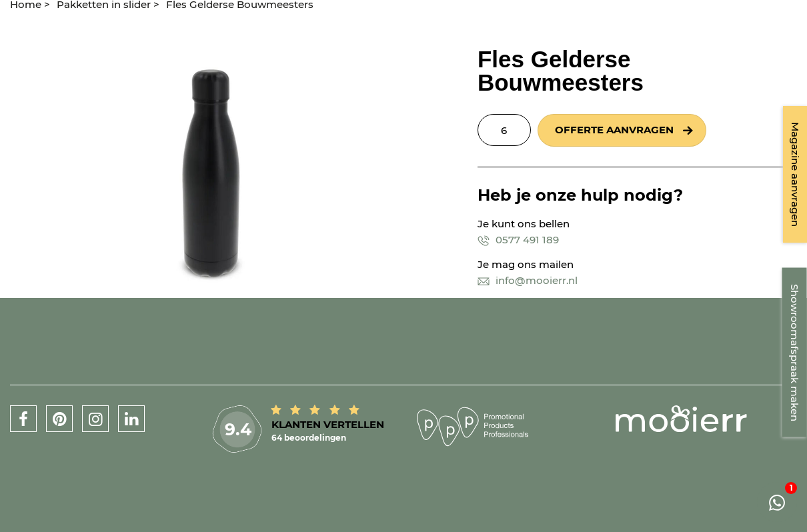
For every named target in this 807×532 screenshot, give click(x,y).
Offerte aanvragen (614, 130)
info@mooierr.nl (528, 280)
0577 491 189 (518, 240)
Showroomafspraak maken (795, 353)
